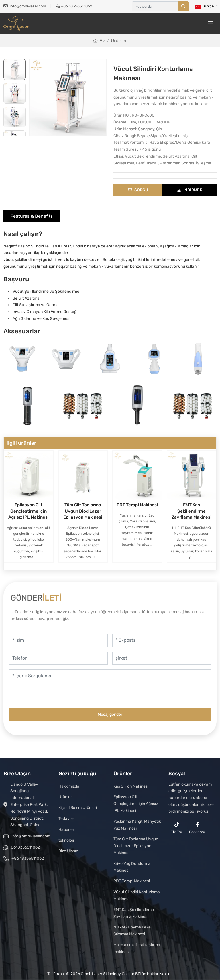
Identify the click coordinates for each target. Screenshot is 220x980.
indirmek (190, 190)
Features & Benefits (32, 216)
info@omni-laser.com (28, 6)
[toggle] (211, 23)
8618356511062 (25, 847)
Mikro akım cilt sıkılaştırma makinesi (137, 948)
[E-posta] (162, 640)
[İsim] (58, 640)
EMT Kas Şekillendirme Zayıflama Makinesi (191, 511)
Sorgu (138, 190)
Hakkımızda (69, 786)
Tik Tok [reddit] (177, 828)
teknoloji (66, 840)
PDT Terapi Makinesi (137, 505)
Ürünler (65, 797)
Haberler (66, 830)
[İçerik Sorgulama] (110, 686)
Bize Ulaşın (68, 851)
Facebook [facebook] (197, 828)
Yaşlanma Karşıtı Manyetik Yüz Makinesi (137, 825)
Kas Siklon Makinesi (131, 786)
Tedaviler (67, 819)
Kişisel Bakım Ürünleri (78, 808)
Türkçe (204, 6)
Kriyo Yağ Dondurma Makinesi (132, 867)
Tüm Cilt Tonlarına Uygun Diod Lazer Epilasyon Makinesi (83, 511)
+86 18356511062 (77, 6)
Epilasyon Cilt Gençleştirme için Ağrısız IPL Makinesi (29, 511)
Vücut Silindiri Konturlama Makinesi (137, 895)
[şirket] (162, 658)
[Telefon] (58, 658)
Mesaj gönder (110, 714)
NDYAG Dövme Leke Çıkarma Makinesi (132, 931)
